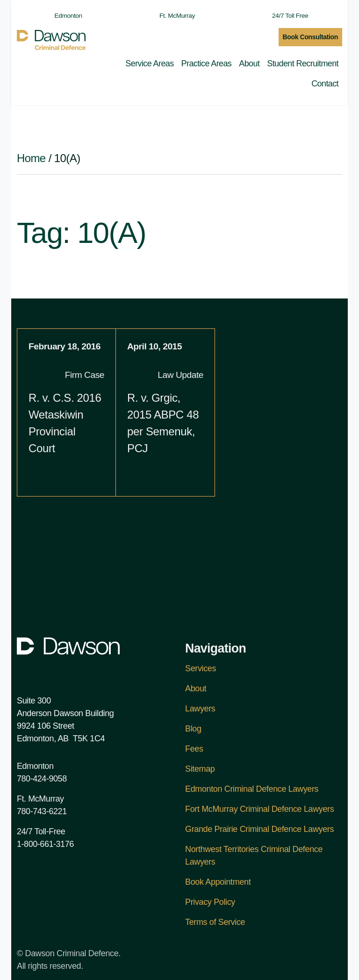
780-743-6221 (42, 811)
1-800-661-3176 (45, 844)
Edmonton (64, 16)
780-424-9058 (42, 779)
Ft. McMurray (172, 16)
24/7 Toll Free (285, 16)
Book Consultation (311, 37)
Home (31, 158)
